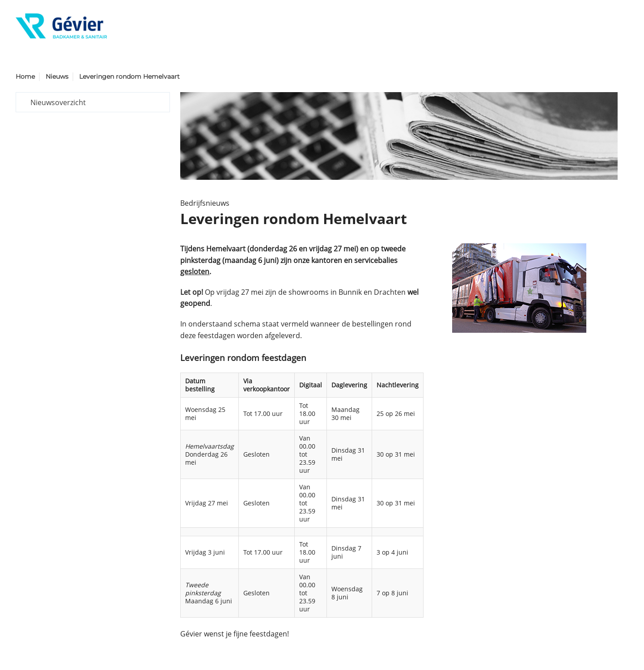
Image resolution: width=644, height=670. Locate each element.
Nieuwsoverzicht (58, 102)
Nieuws (57, 76)
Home (25, 76)
